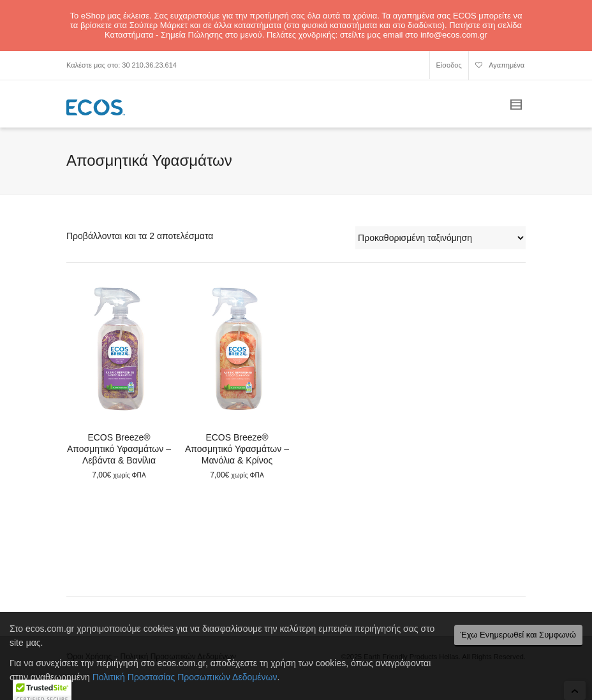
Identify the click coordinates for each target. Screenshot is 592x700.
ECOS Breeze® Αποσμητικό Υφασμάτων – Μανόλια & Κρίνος (237, 449)
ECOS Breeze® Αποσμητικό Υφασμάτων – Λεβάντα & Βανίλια (119, 449)
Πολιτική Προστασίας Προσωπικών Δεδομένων (185, 677)
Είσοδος (449, 65)
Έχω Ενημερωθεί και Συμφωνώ (518, 635)
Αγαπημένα (500, 67)
